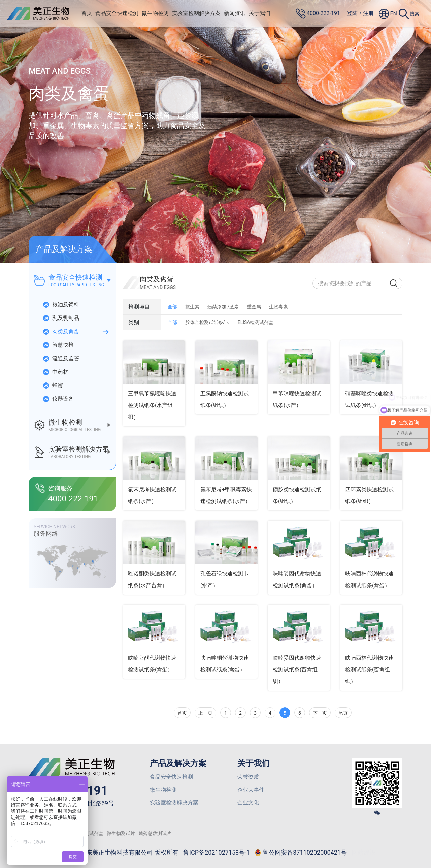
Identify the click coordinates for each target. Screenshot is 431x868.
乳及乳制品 (61, 318)
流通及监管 (61, 359)
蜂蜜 (53, 386)
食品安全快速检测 (117, 13)
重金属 (254, 307)
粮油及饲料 (61, 305)
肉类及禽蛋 (61, 332)
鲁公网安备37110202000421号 (301, 853)
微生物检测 (155, 13)
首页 (87, 13)
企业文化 (248, 803)
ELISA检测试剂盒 (256, 322)
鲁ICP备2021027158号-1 (217, 852)
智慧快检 (58, 345)
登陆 (352, 13)
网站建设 (364, 852)
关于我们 (260, 13)
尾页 (343, 713)
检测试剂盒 (92, 833)
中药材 (55, 372)
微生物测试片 (121, 833)
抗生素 (192, 307)
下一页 (320, 713)
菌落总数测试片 (155, 833)
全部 (172, 307)
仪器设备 (58, 399)
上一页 (205, 713)
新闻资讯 (235, 13)
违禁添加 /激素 (223, 307)
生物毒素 (278, 307)
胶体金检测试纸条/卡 (207, 322)
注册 (368, 13)
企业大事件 (251, 790)
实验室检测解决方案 (196, 13)
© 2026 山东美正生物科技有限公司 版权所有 (119, 852)
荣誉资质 (248, 777)
